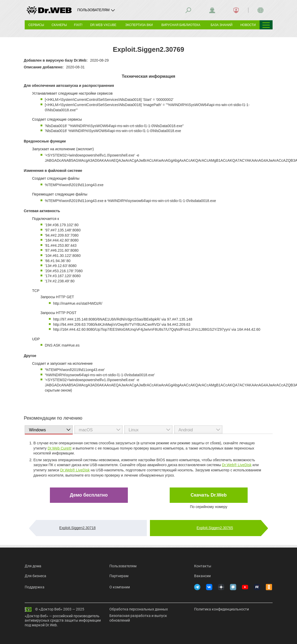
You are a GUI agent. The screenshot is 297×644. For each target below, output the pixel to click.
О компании (120, 587)
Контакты (203, 566)
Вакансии (202, 576)
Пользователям (123, 566)
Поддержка (35, 587)
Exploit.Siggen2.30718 (77, 528)
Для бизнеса (35, 576)
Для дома (33, 566)
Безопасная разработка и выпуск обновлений (138, 618)
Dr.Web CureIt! (60, 448)
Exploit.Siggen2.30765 (215, 528)
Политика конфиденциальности (222, 609)
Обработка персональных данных (139, 609)
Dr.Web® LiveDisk (237, 465)
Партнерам (119, 576)
